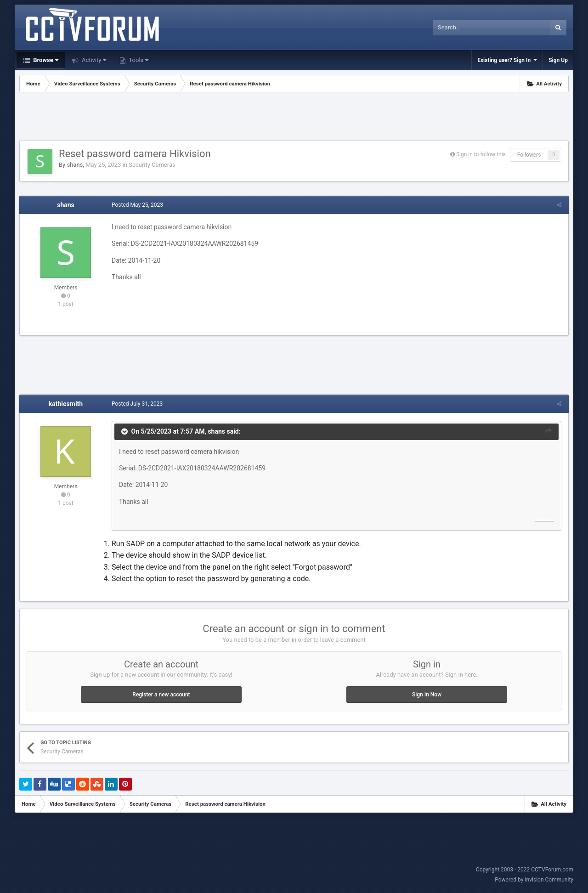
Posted (137, 205)
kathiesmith (66, 404)
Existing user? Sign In (507, 60)
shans (75, 165)
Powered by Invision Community (534, 880)
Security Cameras (152, 165)
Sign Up (558, 60)
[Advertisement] (294, 118)
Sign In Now (427, 695)
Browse (45, 60)
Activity (93, 60)
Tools (138, 60)
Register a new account (161, 695)
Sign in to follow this (481, 154)
